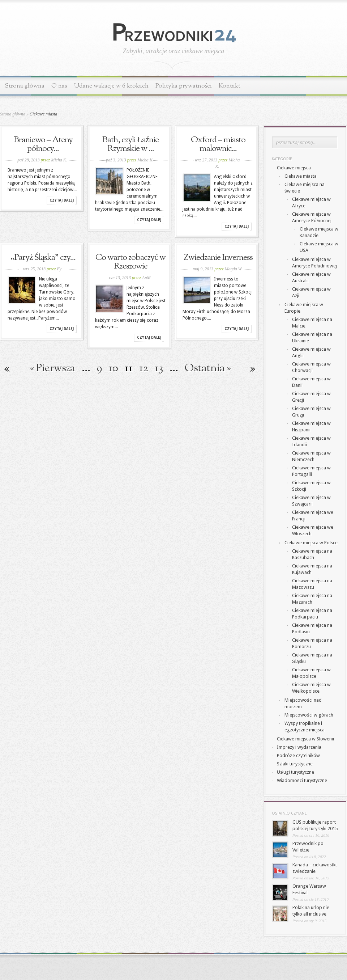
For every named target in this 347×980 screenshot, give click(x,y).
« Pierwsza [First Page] (53, 368)
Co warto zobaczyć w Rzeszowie (130, 262)
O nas (59, 86)
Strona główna (25, 86)
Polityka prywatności (184, 86)
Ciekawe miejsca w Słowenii (305, 739)
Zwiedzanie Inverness (218, 258)
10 (113, 368)
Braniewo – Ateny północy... (43, 144)
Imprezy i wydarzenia (299, 747)
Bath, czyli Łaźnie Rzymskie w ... (130, 144)
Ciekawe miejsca (294, 168)
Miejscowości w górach (309, 715)
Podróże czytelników (298, 755)
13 (159, 368)
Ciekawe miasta (301, 176)
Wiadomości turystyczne (302, 780)
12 (144, 368)
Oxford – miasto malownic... (218, 144)
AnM (146, 278)
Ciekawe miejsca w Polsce (311, 543)
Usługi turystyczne (295, 772)
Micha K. (59, 160)
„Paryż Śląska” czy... (43, 258)
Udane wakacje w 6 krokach (111, 86)
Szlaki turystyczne (295, 764)
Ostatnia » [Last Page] (208, 368)
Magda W (233, 269)
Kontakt (230, 86)
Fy (59, 269)
